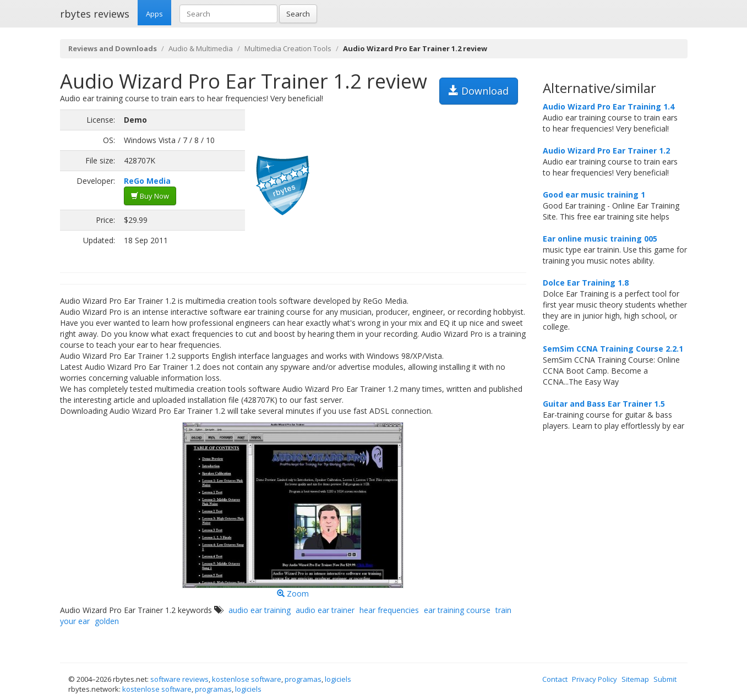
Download (479, 91)
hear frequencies (389, 610)
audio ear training (260, 610)
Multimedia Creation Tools (288, 48)
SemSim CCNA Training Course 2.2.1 (613, 349)
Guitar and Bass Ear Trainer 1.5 (604, 404)
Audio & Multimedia (201, 48)
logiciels (338, 679)
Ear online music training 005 (600, 239)
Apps (154, 14)
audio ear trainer (325, 610)
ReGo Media (147, 181)
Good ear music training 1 (594, 195)
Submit (665, 679)
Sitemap (635, 679)
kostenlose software (247, 679)
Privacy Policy (595, 679)
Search (298, 14)
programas (303, 679)
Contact (555, 679)
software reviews (179, 679)
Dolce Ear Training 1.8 (586, 283)
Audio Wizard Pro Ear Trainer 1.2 (606, 151)
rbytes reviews (95, 14)
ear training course (457, 610)
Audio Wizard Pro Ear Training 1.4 (609, 106)
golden (107, 621)
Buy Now (150, 196)
